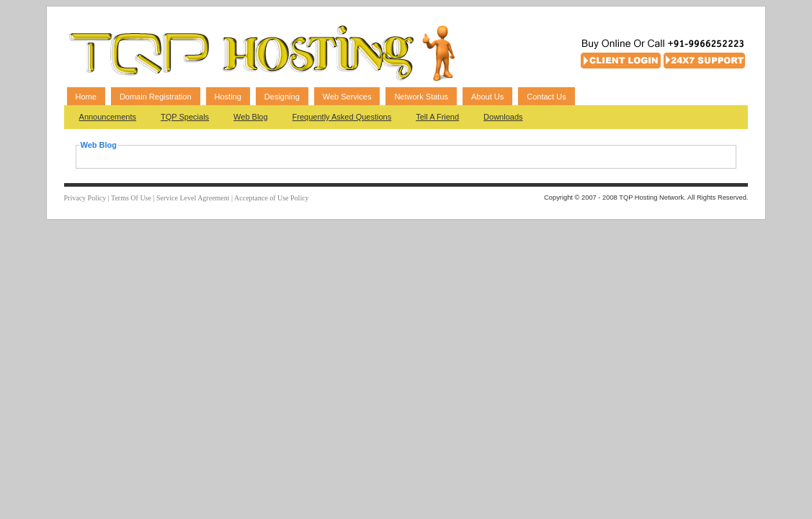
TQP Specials (185, 117)
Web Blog (251, 117)
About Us (487, 97)
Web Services (347, 97)
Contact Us (546, 97)
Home (86, 97)
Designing (282, 97)
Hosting (228, 97)
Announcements (108, 117)
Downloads (503, 117)
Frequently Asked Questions (342, 117)
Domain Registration (156, 97)
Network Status (421, 97)
